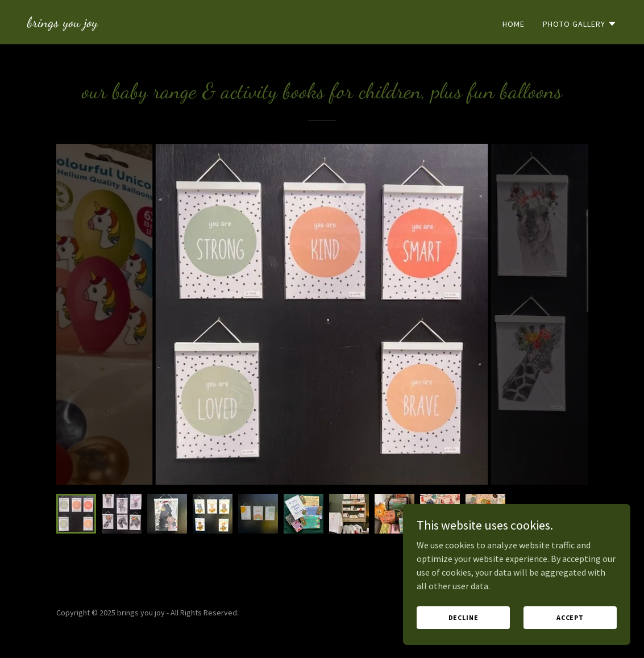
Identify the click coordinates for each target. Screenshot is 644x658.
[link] (63, 23)
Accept (570, 617)
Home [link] (514, 24)
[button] (580, 24)
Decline (464, 617)
